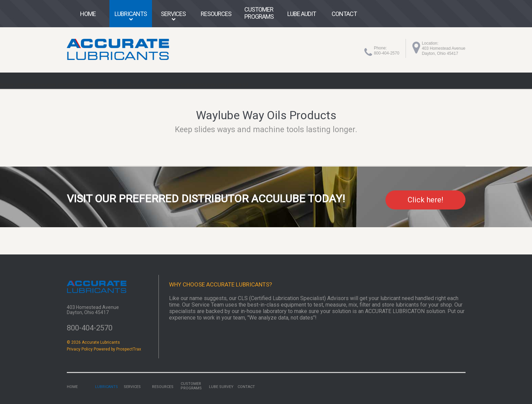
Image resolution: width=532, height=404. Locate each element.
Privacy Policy (80, 349)
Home (88, 14)
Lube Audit (302, 14)
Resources (216, 14)
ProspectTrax (129, 349)
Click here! (425, 200)
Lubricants (131, 14)
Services (173, 14)
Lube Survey (221, 387)
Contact (344, 14)
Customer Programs (259, 13)
